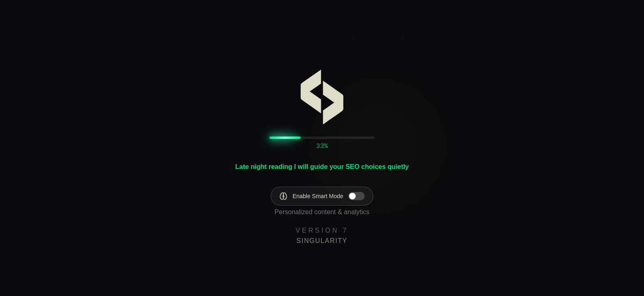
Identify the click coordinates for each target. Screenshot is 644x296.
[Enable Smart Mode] (322, 196)
